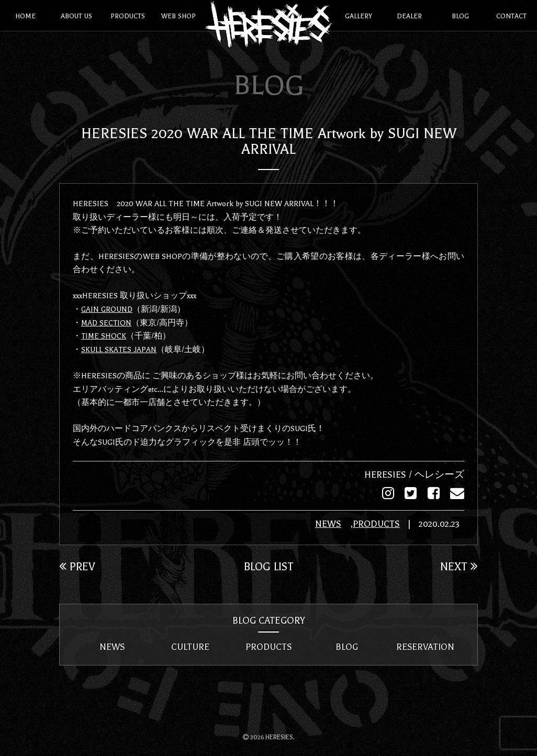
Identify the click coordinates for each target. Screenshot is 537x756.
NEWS (323, 523)
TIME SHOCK (104, 335)
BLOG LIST (269, 566)
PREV (78, 566)
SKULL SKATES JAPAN (119, 348)
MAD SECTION (107, 322)
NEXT (458, 566)
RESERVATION (425, 646)
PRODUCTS (372, 523)
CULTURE (190, 646)
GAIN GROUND (107, 309)
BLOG (347, 646)
